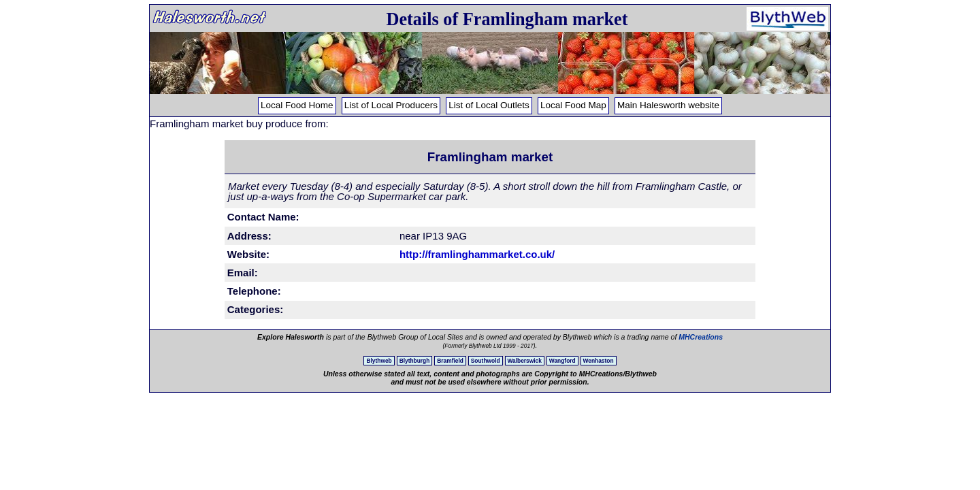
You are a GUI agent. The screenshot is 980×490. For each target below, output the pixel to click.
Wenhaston (599, 361)
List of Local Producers (391, 105)
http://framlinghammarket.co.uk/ (477, 254)
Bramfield (450, 361)
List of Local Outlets (489, 105)
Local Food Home (297, 105)
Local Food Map (573, 105)
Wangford (562, 361)
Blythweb (379, 361)
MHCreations (701, 337)
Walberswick (525, 361)
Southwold (486, 361)
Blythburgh (415, 361)
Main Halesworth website (668, 105)
